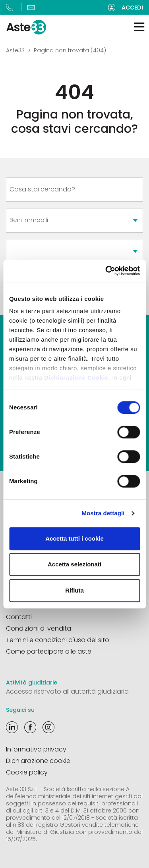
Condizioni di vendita (39, 628)
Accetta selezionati (74, 564)
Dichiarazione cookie (38, 761)
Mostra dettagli (103, 513)
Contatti (19, 617)
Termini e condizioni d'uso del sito (58, 640)
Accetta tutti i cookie (74, 538)
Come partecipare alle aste (49, 651)
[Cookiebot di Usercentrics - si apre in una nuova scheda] (106, 271)
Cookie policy (27, 772)
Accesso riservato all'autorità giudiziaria (67, 691)
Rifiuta (74, 590)
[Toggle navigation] (139, 27)
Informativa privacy (36, 749)
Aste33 (15, 50)
